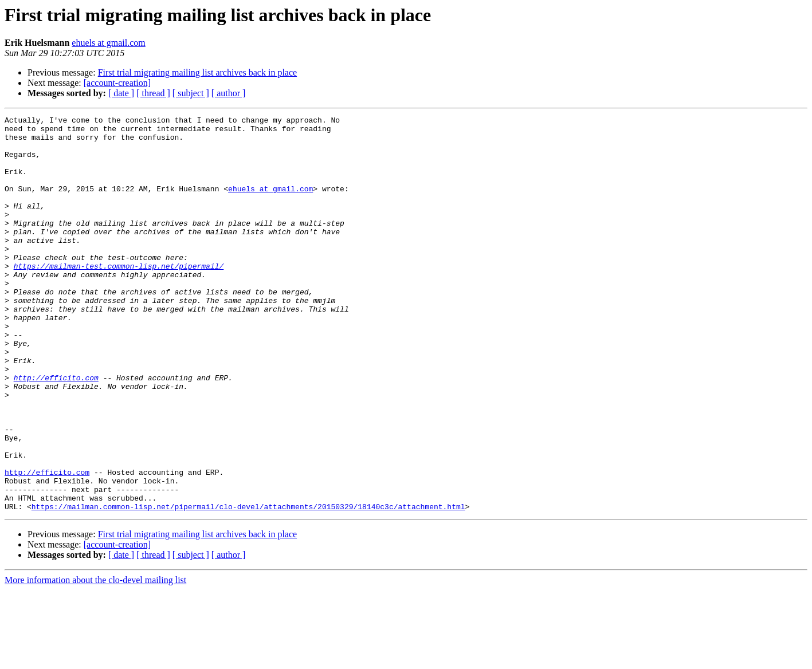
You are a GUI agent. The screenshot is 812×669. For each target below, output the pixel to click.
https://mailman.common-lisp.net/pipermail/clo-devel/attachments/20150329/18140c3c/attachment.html (248, 585)
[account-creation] (117, 83)
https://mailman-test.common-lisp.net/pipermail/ (119, 297)
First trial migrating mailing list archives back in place (197, 72)
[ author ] (229, 93)
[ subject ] (191, 93)
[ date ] (121, 93)
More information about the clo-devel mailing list (95, 659)
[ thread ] (153, 93)
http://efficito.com (56, 431)
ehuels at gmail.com (108, 43)
